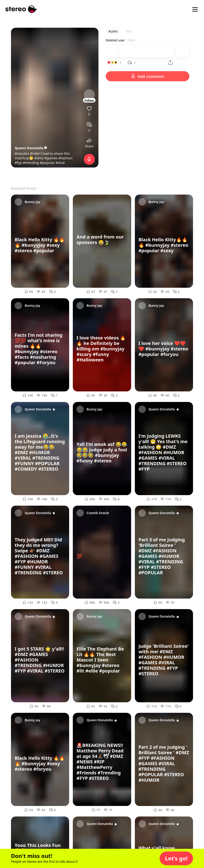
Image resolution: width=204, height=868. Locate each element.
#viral (60, 163)
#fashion (65, 158)
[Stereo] (21, 9)
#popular (47, 163)
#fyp (18, 163)
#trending (31, 163)
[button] (176, 858)
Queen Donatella (31, 148)
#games (51, 158)
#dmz (39, 158)
